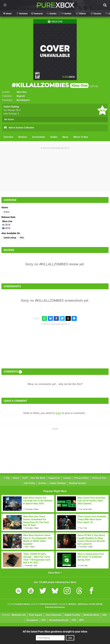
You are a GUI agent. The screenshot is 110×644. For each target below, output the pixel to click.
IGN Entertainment (49, 604)
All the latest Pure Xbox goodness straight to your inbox (55, 632)
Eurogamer (32, 620)
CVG (74, 620)
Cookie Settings (58, 483)
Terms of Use (99, 478)
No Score (9, 119)
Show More (55, 573)
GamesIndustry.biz (59, 620)
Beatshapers (23, 100)
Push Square (36, 615)
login (58, 413)
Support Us (54, 478)
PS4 (22, 238)
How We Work (38, 478)
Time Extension (53, 615)
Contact (67, 478)
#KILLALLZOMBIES (50, 85)
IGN (104, 615)
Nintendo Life (19, 615)
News (65, 137)
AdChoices (83, 604)
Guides (54, 137)
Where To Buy (81, 137)
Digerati (21, 96)
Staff (25, 478)
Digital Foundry (73, 615)
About (16, 478)
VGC (44, 620)
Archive (42, 483)
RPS (82, 620)
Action (7, 212)
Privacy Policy (82, 478)
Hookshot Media (22, 604)
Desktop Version (78, 483)
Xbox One (22, 92)
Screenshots (39, 137)
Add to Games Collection (19, 128)
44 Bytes (72, 604)
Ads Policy (30, 483)
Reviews (23, 137)
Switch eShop (10, 238)
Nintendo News (91, 615)
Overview (8, 137)
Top (7, 478)
